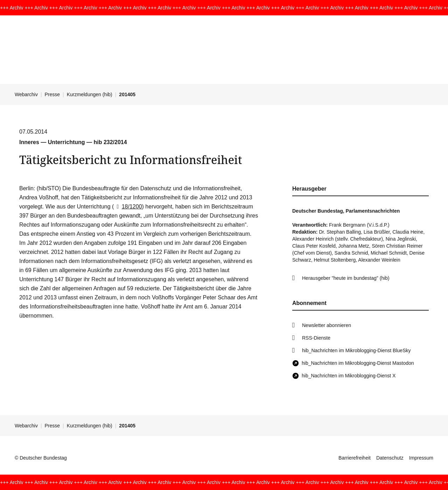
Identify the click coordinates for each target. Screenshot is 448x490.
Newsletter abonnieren (327, 325)
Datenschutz (390, 458)
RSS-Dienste (316, 338)
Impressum (421, 458)
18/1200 (128, 207)
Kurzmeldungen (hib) (90, 94)
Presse (52, 94)
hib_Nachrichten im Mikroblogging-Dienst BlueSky (356, 350)
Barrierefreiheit (355, 458)
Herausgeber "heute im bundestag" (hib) (346, 278)
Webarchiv (26, 94)
